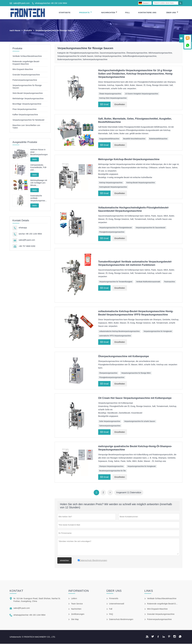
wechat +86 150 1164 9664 (30, 234)
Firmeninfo (114, 599)
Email (104, 104)
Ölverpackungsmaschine (108, 373)
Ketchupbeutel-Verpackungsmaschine (113, 187)
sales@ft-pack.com (21, 3)
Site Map (75, 620)
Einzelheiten (120, 105)
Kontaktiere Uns (147, 13)
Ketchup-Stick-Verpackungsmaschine (113, 98)
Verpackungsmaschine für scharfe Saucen (140, 422)
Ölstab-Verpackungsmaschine (110, 94)
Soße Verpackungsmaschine (110, 422)
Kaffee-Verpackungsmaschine (25, 115)
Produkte (85, 13)
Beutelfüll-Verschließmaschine (134, 139)
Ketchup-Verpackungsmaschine (111, 183)
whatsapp (23, 228)
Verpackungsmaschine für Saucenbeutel (151, 228)
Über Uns (172, 13)
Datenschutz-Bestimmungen (121, 620)
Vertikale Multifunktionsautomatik (148, 282)
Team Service (77, 604)
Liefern (74, 599)
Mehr (35, 160)
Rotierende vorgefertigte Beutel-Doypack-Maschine (169, 604)
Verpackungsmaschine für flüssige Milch (136, 373)
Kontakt (16, 591)
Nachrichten (109, 13)
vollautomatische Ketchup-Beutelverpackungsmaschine (119, 332)
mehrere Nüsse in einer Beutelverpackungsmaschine (39, 152)
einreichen (65, 561)
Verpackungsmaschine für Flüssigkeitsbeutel (116, 228)
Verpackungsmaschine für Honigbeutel (158, 332)
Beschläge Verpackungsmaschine (27, 104)
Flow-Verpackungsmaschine (24, 109)
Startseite (65, 13)
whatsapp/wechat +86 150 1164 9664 (51, 3)
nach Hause (15, 31)
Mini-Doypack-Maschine (23, 69)
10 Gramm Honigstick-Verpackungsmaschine (142, 94)
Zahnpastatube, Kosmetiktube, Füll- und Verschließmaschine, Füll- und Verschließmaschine (39, 168)
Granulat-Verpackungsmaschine (26, 75)
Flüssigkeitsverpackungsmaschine (112, 232)
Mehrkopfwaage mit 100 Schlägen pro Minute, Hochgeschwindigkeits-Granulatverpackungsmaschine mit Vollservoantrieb (39, 183)
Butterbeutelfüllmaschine (158, 139)
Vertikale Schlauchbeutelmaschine (27, 56)
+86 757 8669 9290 (27, 246)
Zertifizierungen (78, 614)
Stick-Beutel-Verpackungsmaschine (28, 93)
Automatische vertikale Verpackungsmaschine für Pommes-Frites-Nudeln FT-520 (39, 198)
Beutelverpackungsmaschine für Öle (113, 471)
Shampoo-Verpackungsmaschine (111, 467)
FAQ (111, 614)
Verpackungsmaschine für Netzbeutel (28, 120)
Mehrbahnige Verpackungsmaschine (28, 99)
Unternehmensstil (117, 604)
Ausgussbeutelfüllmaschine (109, 139)
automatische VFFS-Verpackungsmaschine (115, 336)
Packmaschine (170, 282)
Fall (128, 13)
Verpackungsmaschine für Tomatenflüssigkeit (116, 282)
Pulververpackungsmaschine (25, 80)
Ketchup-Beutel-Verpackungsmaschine (141, 183)
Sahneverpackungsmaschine (110, 426)
